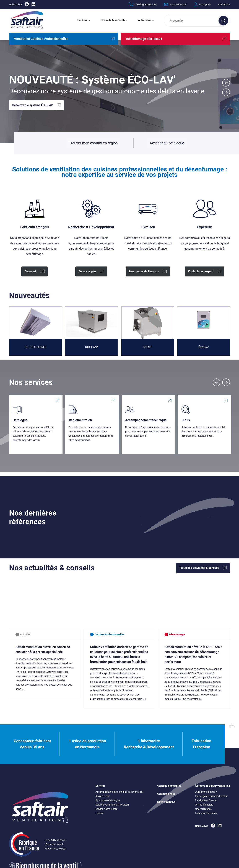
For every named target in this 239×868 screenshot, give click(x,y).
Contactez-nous (166, 794)
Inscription (202, 4)
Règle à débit (102, 796)
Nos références (203, 809)
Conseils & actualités (114, 20)
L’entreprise (144, 20)
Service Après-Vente (106, 809)
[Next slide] (226, 92)
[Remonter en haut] (232, 744)
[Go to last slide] (226, 83)
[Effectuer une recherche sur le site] (223, 21)
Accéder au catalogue (167, 144)
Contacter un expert (201, 271)
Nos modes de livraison (144, 271)
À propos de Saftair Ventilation (212, 786)
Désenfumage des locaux (144, 39)
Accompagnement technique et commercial (119, 792)
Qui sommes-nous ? (206, 792)
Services (82, 20)
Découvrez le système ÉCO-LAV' (33, 105)
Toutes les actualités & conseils (199, 568)
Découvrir (31, 271)
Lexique (100, 813)
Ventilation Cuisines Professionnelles (41, 39)
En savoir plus (87, 271)
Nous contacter (175, 4)
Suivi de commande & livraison (112, 805)
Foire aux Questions (206, 813)
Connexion (224, 4)
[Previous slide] (216, 382)
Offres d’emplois (204, 805)
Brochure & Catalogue (108, 800)
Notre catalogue (166, 802)
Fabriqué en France (206, 800)
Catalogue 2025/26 (143, 4)
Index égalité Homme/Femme (211, 796)
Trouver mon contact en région (93, 143)
